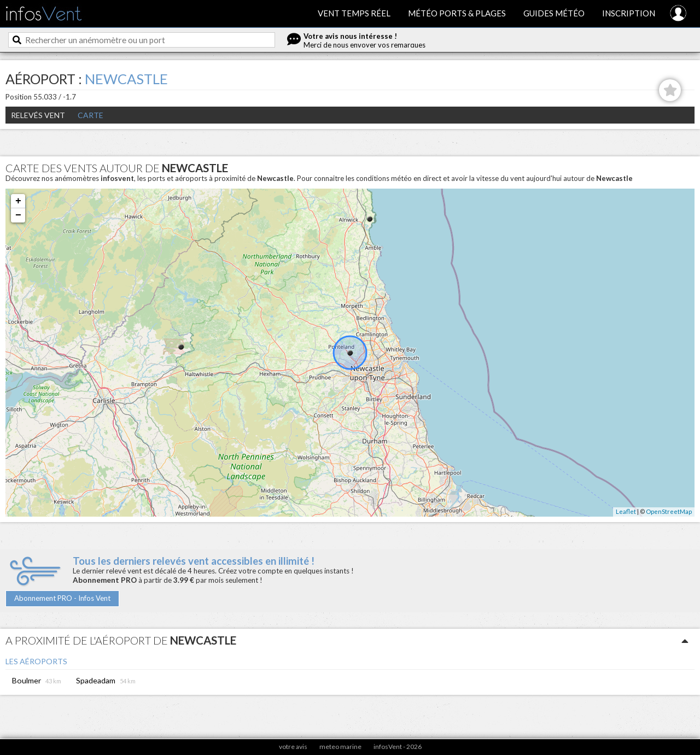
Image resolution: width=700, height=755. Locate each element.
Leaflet (626, 511)
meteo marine (340, 747)
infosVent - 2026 (398, 747)
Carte (91, 115)
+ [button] (18, 201)
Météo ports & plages (457, 13)
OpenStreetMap (669, 511)
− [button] (18, 215)
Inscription (629, 13)
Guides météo (554, 13)
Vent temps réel (354, 13)
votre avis (293, 747)
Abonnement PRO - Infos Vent (62, 598)
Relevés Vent (38, 115)
